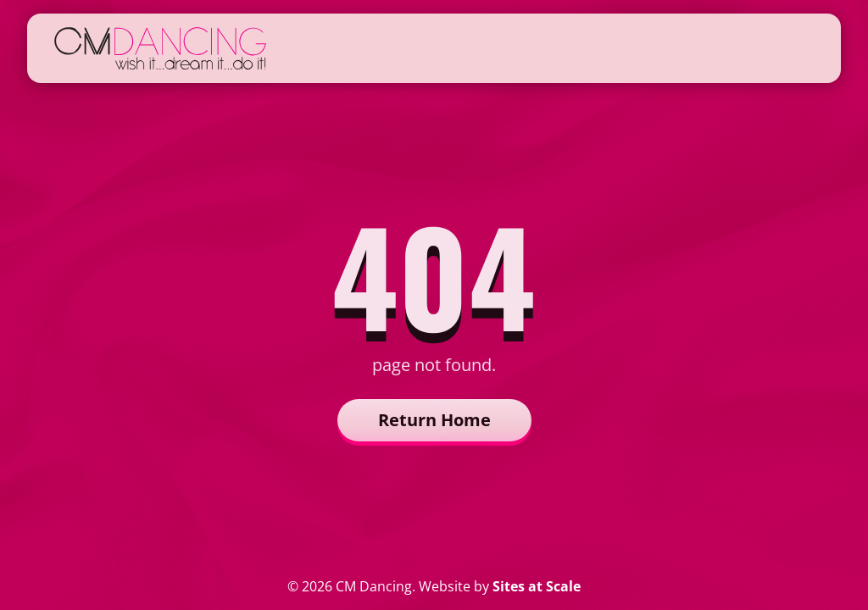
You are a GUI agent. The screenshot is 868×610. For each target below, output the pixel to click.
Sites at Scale (537, 586)
